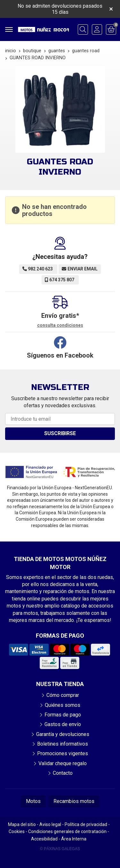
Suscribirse (60, 433)
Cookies (17, 831)
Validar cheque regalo (63, 763)
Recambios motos (74, 801)
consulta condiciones (60, 325)
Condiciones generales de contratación (67, 831)
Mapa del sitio (22, 824)
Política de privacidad (86, 824)
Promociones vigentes (63, 753)
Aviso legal (50, 824)
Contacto (63, 773)
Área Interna (74, 839)
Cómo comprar (63, 695)
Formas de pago (63, 715)
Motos (33, 801)
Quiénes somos (63, 705)
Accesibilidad (44, 839)
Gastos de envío (63, 724)
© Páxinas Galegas (60, 849)
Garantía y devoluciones (63, 734)
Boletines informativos (63, 744)
